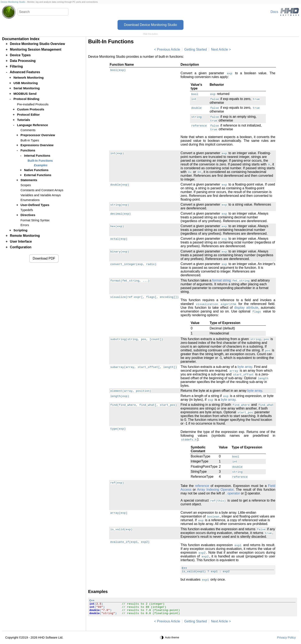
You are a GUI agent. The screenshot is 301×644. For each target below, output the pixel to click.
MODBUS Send (25, 94)
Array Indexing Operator (215, 490)
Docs (274, 12)
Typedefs (27, 210)
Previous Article (169, 49)
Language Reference (32, 125)
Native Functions (36, 170)
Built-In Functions (40, 161)
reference (202, 486)
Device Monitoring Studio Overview (37, 44)
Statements (29, 180)
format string (222, 280)
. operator (233, 493)
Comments (28, 130)
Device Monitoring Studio (13, 2)
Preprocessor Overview (38, 135)
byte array (245, 367)
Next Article (219, 49)
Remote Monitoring (25, 236)
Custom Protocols (31, 109)
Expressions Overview (37, 145)
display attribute (246, 308)
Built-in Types (30, 140)
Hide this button (150, 34)
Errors (25, 225)
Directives (28, 215)
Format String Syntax (35, 220)
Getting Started (196, 49)
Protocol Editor (28, 115)
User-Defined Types (35, 205)
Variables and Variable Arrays (41, 195)
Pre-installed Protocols (33, 104)
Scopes (26, 185)
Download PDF (44, 258)
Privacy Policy (286, 638)
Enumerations (30, 200)
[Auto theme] (170, 638)
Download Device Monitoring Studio (150, 25)
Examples (41, 165)
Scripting (20, 230)
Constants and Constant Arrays (42, 190)
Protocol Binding (26, 99)
